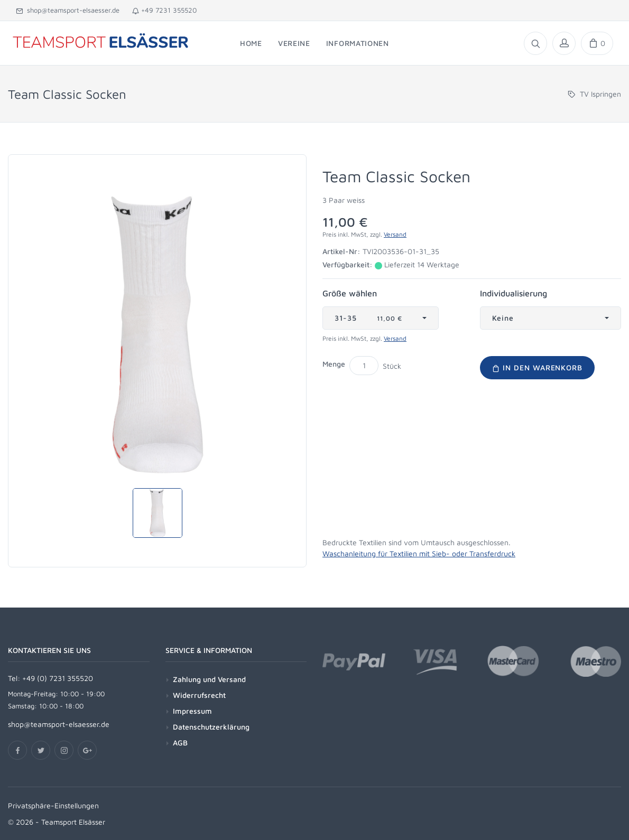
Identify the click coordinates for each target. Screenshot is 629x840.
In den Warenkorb (538, 367)
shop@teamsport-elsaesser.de (68, 10)
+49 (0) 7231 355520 (58, 678)
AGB (180, 743)
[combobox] (381, 318)
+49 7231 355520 (164, 10)
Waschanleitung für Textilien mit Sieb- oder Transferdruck (419, 553)
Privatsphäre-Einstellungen (53, 805)
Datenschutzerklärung (211, 727)
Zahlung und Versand (209, 679)
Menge (334, 364)
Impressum (192, 711)
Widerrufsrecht (199, 695)
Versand (395, 234)
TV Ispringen (600, 94)
